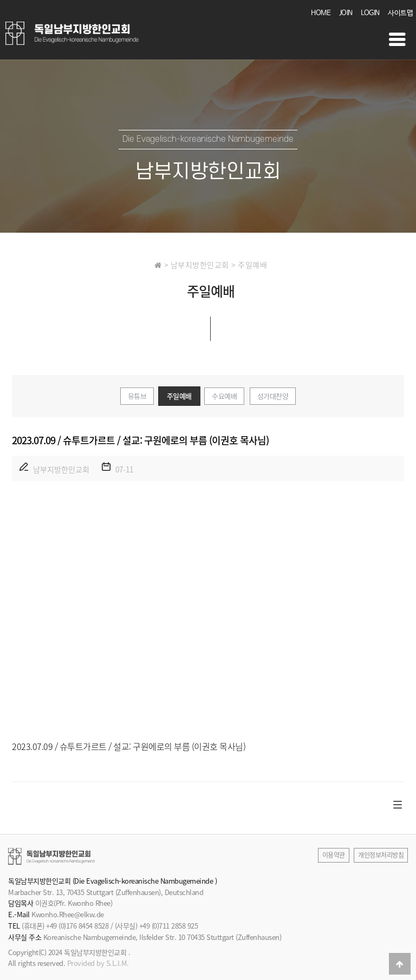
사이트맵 (400, 13)
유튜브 (137, 396)
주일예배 (179, 396)
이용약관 (334, 855)
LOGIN (370, 13)
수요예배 (224, 396)
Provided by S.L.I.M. (98, 963)
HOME (321, 13)
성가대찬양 (273, 396)
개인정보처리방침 (381, 855)
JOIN (346, 13)
